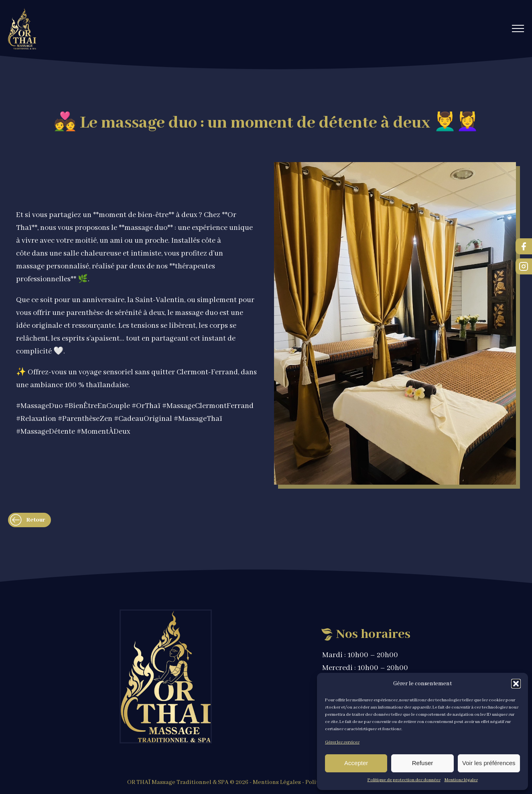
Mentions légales (461, 780)
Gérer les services (342, 742)
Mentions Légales (277, 782)
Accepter (356, 763)
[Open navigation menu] (518, 28)
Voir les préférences (489, 763)
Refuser (423, 763)
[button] (516, 684)
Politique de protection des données (404, 780)
